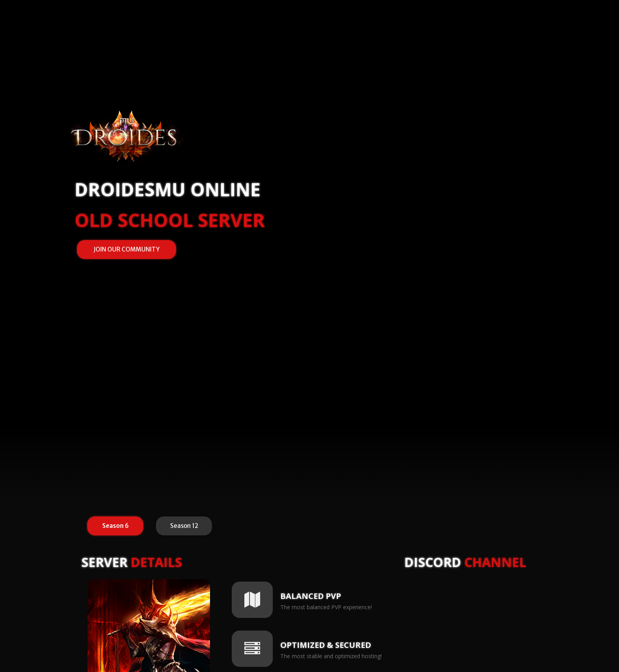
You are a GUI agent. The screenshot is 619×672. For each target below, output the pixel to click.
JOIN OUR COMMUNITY (127, 249)
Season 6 (117, 527)
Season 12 (187, 527)
